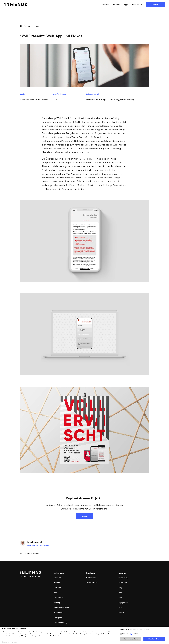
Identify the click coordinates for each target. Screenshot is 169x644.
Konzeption (58, 618)
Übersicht (57, 578)
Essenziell (126, 634)
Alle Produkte (91, 578)
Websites (105, 5)
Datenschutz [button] (6, 642)
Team (120, 593)
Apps (126, 5)
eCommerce (58, 613)
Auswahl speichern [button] (131, 639)
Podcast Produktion (61, 608)
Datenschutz (137, 5)
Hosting (57, 603)
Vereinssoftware (92, 583)
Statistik (136, 634)
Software (116, 5)
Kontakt (155, 5)
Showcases (123, 583)
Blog (120, 588)
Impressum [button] (14, 642)
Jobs (120, 598)
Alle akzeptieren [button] (154, 639)
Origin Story (123, 578)
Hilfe (120, 608)
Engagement (123, 603)
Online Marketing (60, 623)
